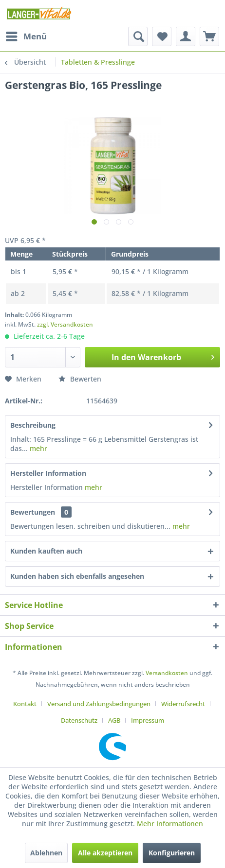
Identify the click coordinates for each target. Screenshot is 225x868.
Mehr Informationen (170, 824)
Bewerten (80, 379)
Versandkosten (167, 673)
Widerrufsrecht (183, 704)
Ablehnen (46, 853)
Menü (26, 35)
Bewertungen (33, 512)
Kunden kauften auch (46, 551)
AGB (114, 720)
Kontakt (25, 704)
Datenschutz (79, 720)
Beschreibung (33, 425)
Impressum (148, 720)
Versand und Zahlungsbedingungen (99, 704)
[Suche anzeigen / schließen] (138, 36)
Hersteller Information (48, 473)
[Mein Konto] (186, 36)
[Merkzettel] (162, 36)
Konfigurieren (172, 853)
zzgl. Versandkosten (65, 324)
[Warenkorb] (209, 36)
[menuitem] (26, 36)
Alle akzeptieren (105, 853)
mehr (37, 448)
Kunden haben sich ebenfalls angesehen (77, 576)
